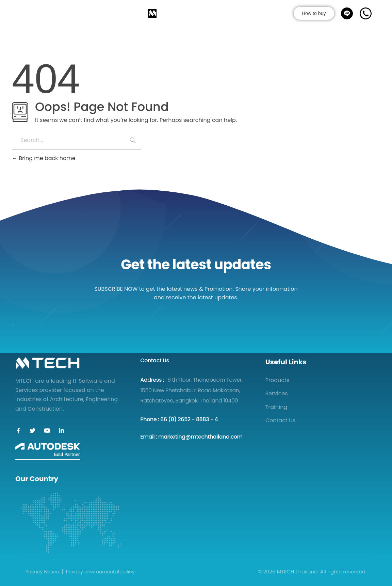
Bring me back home (44, 158)
